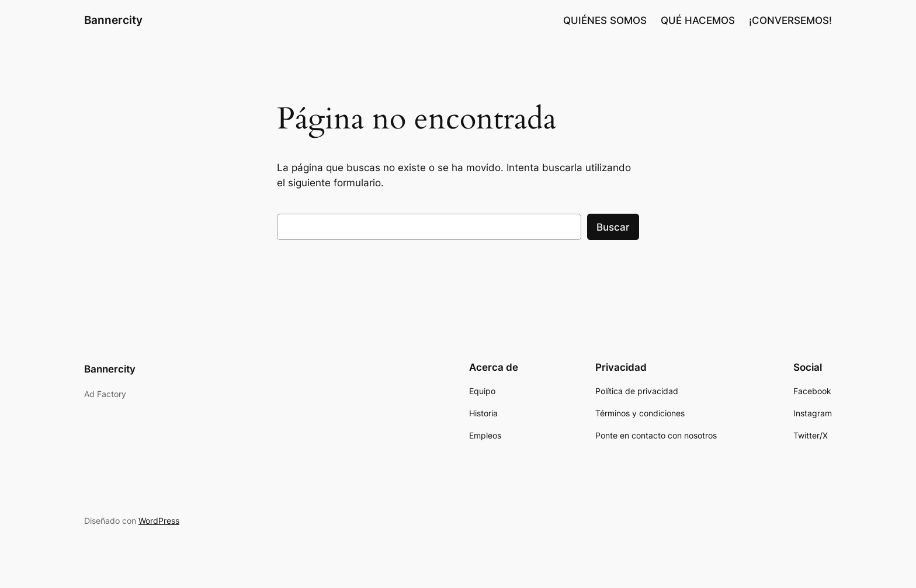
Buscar (613, 227)
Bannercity (113, 20)
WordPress (159, 521)
